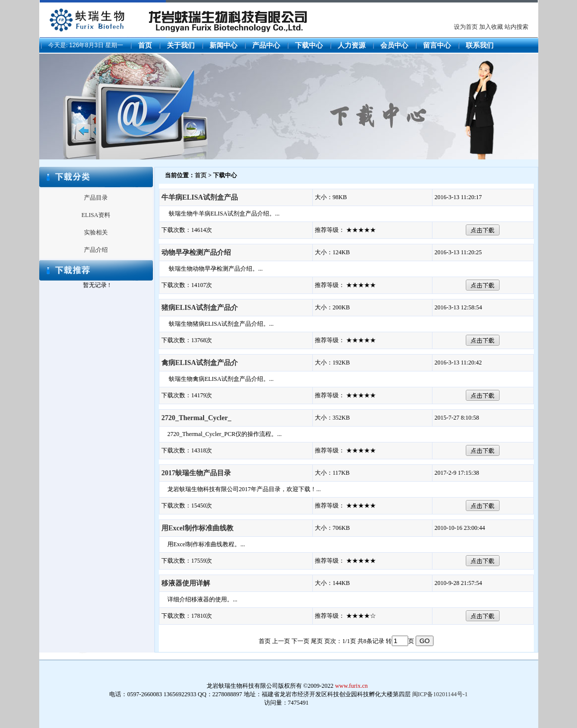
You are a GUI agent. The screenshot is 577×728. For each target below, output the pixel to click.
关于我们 (181, 45)
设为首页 (466, 27)
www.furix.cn (352, 686)
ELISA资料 (96, 215)
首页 (145, 45)
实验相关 (96, 232)
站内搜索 (516, 27)
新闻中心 (223, 45)
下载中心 (309, 45)
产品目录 (96, 198)
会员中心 (394, 45)
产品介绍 (96, 250)
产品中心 (266, 45)
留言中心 (437, 45)
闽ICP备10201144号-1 (440, 694)
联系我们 (480, 45)
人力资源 (352, 45)
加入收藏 (491, 27)
